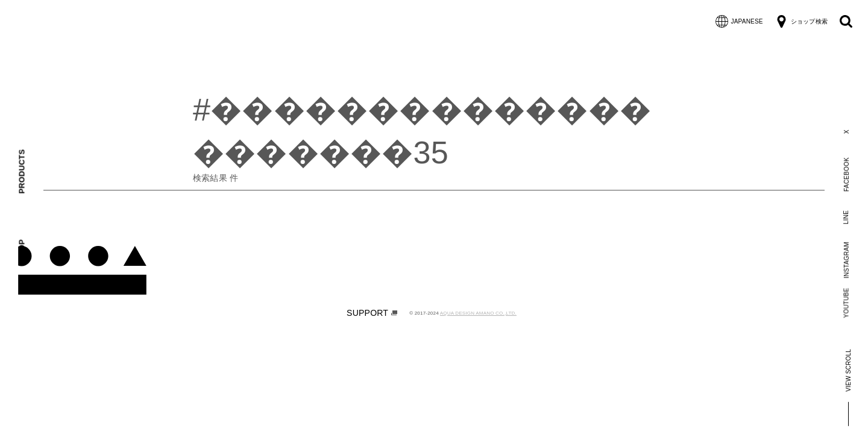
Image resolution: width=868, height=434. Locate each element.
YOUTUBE (847, 303)
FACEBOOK (846, 175)
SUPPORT (372, 313)
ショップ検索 (801, 21)
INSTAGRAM (846, 260)
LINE (846, 217)
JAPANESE (739, 21)
